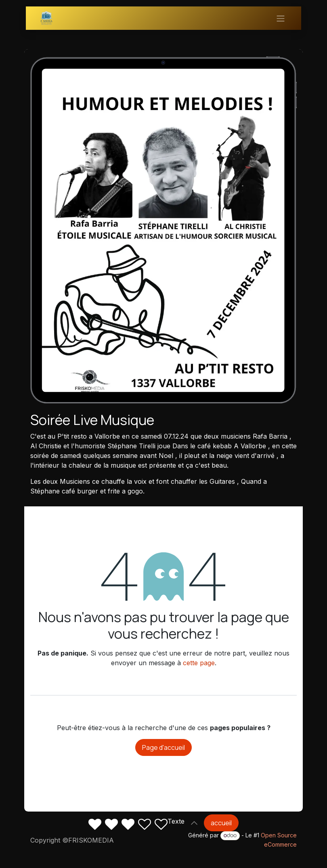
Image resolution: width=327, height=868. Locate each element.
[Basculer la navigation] (281, 18)
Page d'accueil (163, 747)
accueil (221, 823)
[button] (194, 823)
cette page (199, 663)
